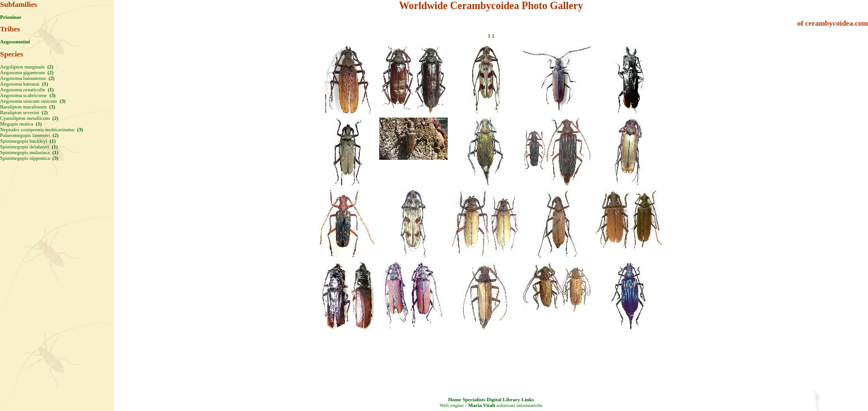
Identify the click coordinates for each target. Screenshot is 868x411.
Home (455, 400)
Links (528, 400)
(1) (44, 84)
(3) (52, 95)
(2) (50, 67)
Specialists (474, 400)
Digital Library (503, 400)
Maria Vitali (482, 405)
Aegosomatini (15, 42)
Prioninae (11, 17)
